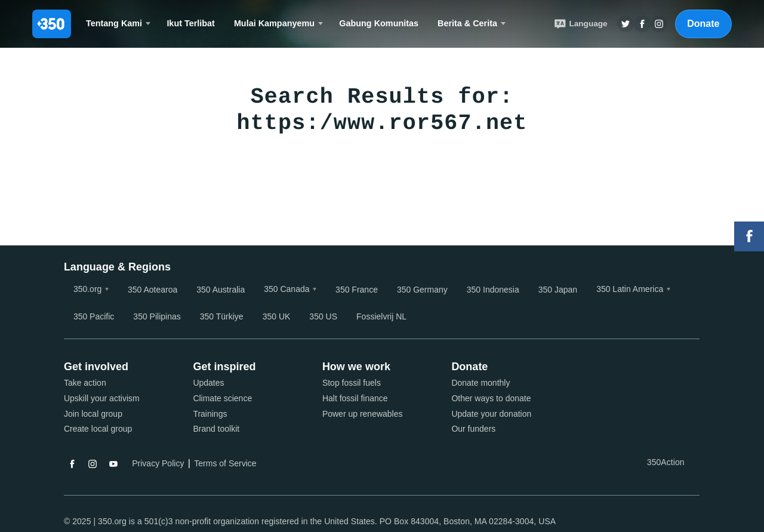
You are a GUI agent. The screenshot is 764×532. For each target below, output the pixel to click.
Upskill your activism (102, 398)
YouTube (113, 464)
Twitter (626, 24)
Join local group (93, 414)
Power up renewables (363, 414)
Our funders (473, 429)
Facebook (72, 464)
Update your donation (491, 414)
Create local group (98, 429)
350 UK (277, 316)
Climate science (222, 398)
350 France (357, 290)
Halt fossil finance (355, 398)
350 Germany (422, 290)
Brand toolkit (216, 429)
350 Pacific (94, 316)
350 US (323, 316)
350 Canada (286, 289)
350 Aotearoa (153, 290)
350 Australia (221, 290)
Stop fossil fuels (352, 383)
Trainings (210, 414)
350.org (87, 289)
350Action (666, 462)
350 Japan (558, 290)
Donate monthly (480, 383)
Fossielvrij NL (381, 316)
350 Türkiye (222, 316)
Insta (659, 24)
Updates (208, 383)
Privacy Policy (158, 463)
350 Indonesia (493, 290)
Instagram (93, 464)
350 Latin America (630, 289)
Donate (703, 24)
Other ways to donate (491, 398)
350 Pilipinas (157, 316)
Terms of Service (225, 463)
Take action (85, 383)
